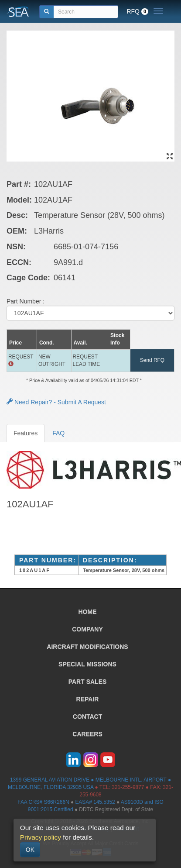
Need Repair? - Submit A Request (56, 402)
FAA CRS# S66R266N (43, 802)
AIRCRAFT (87, 647)
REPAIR (88, 699)
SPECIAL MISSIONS (87, 664)
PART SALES (88, 682)
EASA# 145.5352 (95, 802)
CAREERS (87, 734)
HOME (88, 612)
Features (26, 433)
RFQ (137, 11)
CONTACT (87, 716)
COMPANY (87, 629)
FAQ (58, 433)
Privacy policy (41, 837)
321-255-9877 (128, 787)
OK (30, 850)
